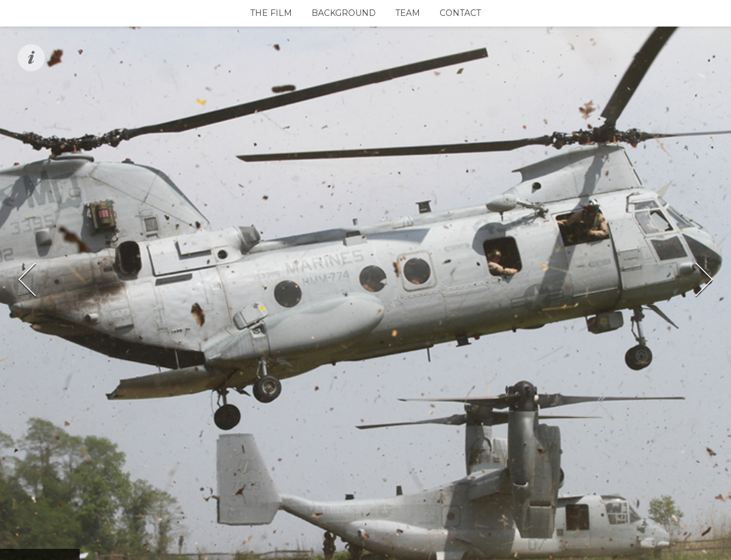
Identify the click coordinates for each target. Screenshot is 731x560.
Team (408, 13)
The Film (271, 13)
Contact (460, 13)
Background (344, 13)
